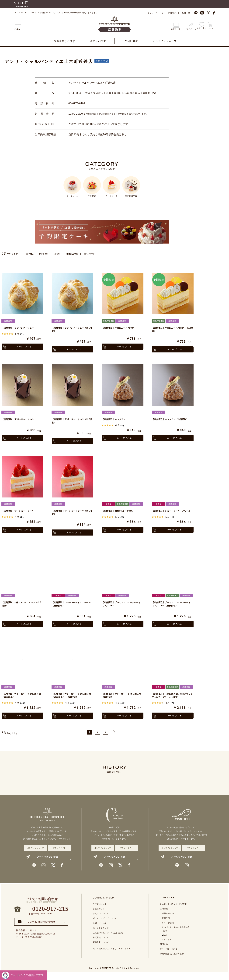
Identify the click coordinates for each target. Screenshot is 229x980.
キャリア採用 (168, 930)
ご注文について (100, 911)
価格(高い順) (91, 254)
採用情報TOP (168, 921)
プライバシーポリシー (170, 956)
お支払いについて (101, 921)
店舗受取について (101, 949)
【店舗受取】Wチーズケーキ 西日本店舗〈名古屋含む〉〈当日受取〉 (72, 702)
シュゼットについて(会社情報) (173, 911)
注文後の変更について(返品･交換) (108, 940)
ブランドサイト (59, 855)
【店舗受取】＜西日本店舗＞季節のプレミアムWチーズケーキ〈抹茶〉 (172, 702)
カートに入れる (23, 347)
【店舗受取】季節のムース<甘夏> (121, 328)
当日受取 (102, 61)
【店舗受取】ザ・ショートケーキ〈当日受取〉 (70, 516)
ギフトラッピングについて (105, 926)
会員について (99, 916)
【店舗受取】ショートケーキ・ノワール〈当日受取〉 (71, 609)
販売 (165, 943)
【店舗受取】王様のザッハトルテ (20, 421)
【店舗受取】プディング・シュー (20, 328)
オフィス (167, 947)
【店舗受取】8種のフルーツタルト (121, 514)
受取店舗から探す (64, 41)
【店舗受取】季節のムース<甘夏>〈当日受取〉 (171, 330)
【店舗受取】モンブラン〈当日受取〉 (170, 423)
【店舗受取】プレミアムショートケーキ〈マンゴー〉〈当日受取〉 (172, 609)
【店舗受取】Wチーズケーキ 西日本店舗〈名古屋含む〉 (22, 702)
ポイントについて (101, 935)
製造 (165, 938)
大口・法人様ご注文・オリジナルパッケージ (113, 956)
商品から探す (98, 41)
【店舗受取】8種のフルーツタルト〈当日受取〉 (21, 609)
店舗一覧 (186, 13)
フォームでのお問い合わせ (36, 929)
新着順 (58, 254)
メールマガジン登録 (42, 864)
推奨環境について (101, 945)
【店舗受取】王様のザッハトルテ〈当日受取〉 (70, 423)
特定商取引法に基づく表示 (172, 961)
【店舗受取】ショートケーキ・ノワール (172, 516)
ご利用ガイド (174, 13)
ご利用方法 (131, 41)
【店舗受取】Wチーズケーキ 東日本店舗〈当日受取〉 (122, 702)
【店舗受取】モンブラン (115, 421)
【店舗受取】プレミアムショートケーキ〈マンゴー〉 (121, 609)
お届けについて (100, 930)
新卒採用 (166, 925)
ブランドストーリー (157, 13)
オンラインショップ (165, 41)
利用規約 (164, 951)
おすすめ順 (44, 254)
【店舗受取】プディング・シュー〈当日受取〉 (70, 330)
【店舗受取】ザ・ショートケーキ (20, 514)
